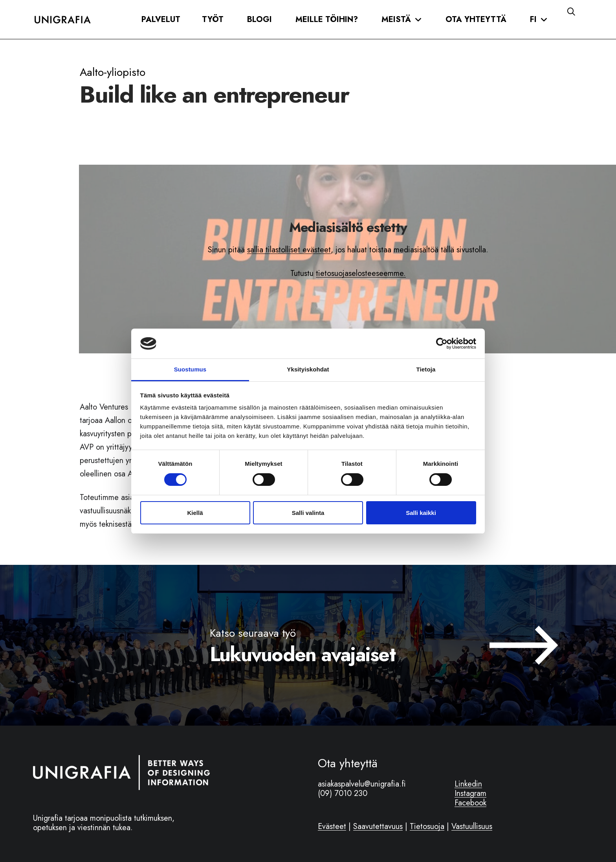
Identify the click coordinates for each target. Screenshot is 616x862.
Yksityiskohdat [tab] (308, 369)
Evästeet (332, 826)
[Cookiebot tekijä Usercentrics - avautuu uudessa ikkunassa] (442, 344)
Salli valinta (308, 513)
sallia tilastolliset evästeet (289, 250)
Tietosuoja (427, 826)
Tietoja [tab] (426, 369)
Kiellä (195, 513)
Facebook (470, 803)
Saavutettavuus (378, 826)
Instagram (470, 793)
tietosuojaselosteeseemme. (361, 273)
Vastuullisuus (472, 826)
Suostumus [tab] (190, 369)
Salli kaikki (421, 513)
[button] (161, 20)
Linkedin (468, 784)
